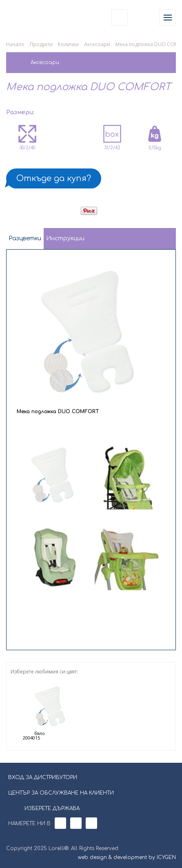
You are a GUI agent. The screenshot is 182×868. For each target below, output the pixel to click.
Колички (68, 44)
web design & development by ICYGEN (127, 857)
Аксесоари (97, 44)
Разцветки (25, 238)
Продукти (41, 44)
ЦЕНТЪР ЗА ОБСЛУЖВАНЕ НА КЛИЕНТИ (61, 793)
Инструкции (65, 238)
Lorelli (25, 17)
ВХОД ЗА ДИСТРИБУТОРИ (43, 777)
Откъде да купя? (54, 178)
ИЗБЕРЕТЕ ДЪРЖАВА (47, 808)
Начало (15, 44)
